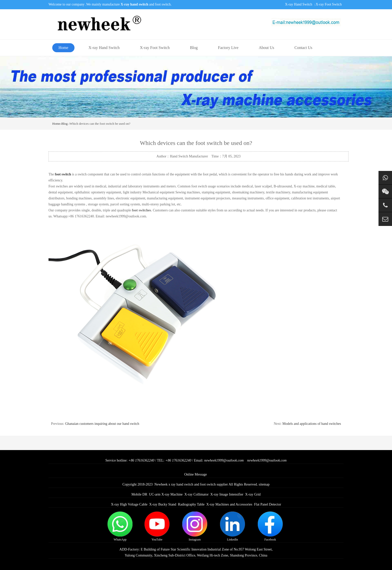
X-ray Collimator (197, 494)
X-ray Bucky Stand (163, 504)
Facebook (270, 526)
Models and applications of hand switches (312, 424)
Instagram (195, 526)
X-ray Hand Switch (299, 4)
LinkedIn (232, 526)
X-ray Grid (253, 494)
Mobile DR (139, 494)
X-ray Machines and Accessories (229, 504)
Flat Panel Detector (267, 504)
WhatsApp (120, 526)
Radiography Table (191, 504)
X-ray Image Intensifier (227, 494)
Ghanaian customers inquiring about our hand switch (102, 424)
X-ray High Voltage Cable (129, 504)
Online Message (196, 474)
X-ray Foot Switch (329, 4)
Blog (194, 48)
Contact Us (303, 48)
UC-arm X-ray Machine (166, 494)
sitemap (264, 484)
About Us (266, 48)
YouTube (157, 526)
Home (63, 48)
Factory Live (228, 48)
